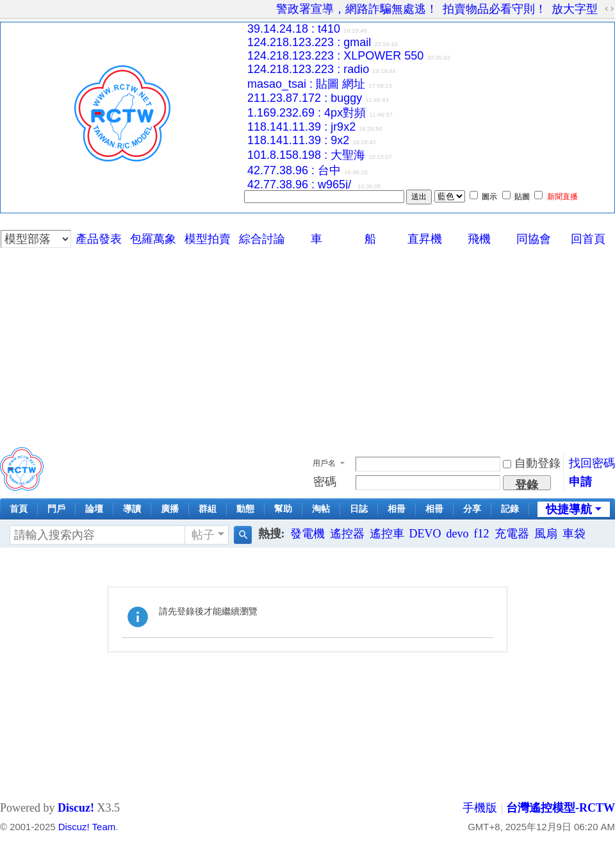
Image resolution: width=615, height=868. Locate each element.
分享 (472, 509)
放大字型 (575, 9)
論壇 (94, 509)
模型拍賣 (208, 239)
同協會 (534, 239)
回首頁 (588, 239)
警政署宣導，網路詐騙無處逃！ (357, 9)
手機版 (480, 808)
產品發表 (99, 239)
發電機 (307, 534)
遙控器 (347, 534)
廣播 (170, 509)
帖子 (203, 535)
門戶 (56, 509)
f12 (482, 534)
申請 (580, 482)
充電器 (512, 534)
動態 (245, 509)
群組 (208, 509)
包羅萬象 (153, 239)
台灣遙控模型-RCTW (561, 808)
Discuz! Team (87, 827)
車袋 (574, 534)
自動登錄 (532, 463)
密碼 (325, 482)
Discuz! (76, 808)
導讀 (132, 509)
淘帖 (321, 509)
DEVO (425, 534)
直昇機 (425, 239)
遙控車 (387, 534)
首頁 (19, 509)
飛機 (479, 239)
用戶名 (324, 463)
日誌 (359, 509)
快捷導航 (569, 509)
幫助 (283, 509)
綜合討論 (262, 239)
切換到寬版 (609, 9)
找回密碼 (592, 463)
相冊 (397, 509)
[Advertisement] (308, 345)
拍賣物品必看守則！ (495, 9)
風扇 (546, 534)
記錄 (510, 509)
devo (458, 534)
